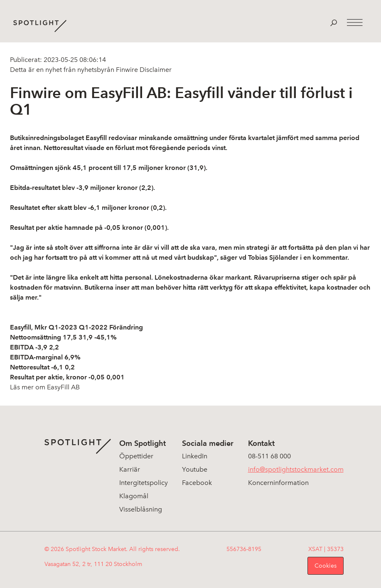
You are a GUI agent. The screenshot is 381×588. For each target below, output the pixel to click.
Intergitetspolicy (144, 483)
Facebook (197, 483)
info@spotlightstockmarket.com (296, 469)
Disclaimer (155, 70)
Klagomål (134, 496)
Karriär (130, 469)
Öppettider (136, 456)
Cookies (326, 566)
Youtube (195, 469)
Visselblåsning (141, 509)
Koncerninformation (278, 483)
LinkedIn (195, 456)
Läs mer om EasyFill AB (45, 387)
